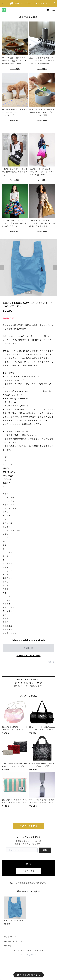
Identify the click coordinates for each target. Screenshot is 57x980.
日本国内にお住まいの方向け (29, 656)
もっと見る (15, 69)
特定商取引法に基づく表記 (14, 941)
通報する (51, 662)
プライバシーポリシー (13, 937)
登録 (45, 850)
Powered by (28, 955)
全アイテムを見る (28, 826)
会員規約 (8, 946)
